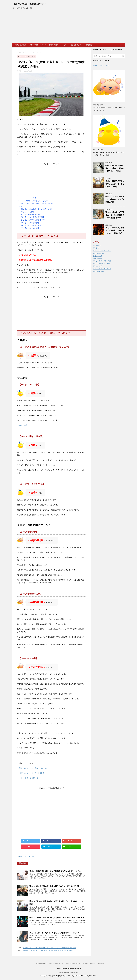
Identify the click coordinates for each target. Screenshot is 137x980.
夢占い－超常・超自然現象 (102, 269)
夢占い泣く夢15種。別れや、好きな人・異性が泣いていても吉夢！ (55, 933)
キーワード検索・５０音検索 (28, 778)
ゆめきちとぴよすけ (76, 45)
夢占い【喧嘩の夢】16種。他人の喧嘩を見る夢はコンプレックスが (55, 871)
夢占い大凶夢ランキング (57, 45)
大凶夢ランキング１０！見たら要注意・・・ (33, 773)
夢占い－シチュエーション (27, 856)
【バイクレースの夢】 (33, 215)
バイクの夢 (23, 425)
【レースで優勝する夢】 (34, 225)
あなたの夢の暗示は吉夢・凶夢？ (68, 973)
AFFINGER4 (93, 976)
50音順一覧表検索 (20, 45)
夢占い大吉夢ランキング (38, 45)
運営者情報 (90, 45)
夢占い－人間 (98, 256)
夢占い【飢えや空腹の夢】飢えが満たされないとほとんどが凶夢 (54, 886)
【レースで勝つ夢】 (32, 223)
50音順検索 (97, 246)
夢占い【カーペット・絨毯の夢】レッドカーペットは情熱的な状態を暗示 (50, 948)
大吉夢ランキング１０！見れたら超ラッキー (33, 768)
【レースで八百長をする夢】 (35, 220)
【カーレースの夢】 (32, 228)
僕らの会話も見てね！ (101, 65)
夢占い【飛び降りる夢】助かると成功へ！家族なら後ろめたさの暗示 (115, 168)
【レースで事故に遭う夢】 (34, 217)
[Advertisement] (68, 27)
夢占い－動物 (98, 258)
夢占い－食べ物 (98, 271)
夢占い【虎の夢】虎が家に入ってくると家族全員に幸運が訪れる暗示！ (115, 215)
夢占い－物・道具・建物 (101, 264)
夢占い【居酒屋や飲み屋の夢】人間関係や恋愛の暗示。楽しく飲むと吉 (57, 918)
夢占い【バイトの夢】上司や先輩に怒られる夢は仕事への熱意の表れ (48, 950)
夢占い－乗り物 (98, 253)
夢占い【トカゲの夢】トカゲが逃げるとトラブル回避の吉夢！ (115, 199)
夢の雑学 (96, 248)
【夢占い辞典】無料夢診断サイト (31, 4)
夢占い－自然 (98, 266)
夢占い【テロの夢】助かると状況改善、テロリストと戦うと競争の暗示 (115, 230)
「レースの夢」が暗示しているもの (34, 201)
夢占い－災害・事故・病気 (102, 261)
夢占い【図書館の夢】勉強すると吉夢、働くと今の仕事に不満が (115, 184)
